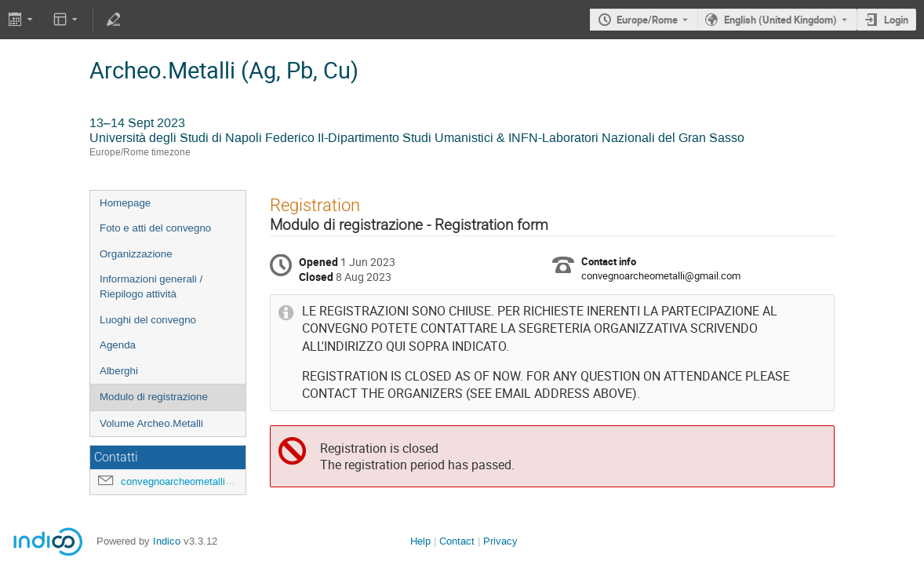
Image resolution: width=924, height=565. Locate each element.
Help (420, 541)
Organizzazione (136, 254)
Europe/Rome (647, 20)
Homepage (125, 203)
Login (896, 20)
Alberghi (119, 371)
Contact (457, 541)
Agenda (118, 345)
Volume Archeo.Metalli (151, 423)
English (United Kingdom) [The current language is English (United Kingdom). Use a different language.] (780, 20)
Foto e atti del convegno (155, 228)
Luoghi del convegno (148, 320)
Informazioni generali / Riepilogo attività (151, 286)
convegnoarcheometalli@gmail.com (202, 481)
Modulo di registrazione (154, 397)
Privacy (500, 541)
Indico (167, 541)
